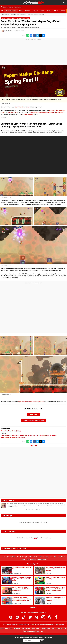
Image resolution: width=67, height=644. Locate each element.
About (9, 557)
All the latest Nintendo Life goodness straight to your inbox (33, 637)
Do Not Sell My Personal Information (55, 624)
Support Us (29, 557)
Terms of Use (53, 557)
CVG (38, 631)
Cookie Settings (31, 560)
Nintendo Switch (11, 18)
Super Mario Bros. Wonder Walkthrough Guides (31, 402)
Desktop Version (42, 560)
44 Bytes (37, 624)
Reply (38, 510)
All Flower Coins (54, 110)
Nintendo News (46, 628)
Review (13, 437)
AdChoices (43, 624)
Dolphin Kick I (34, 414)
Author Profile (30, 510)
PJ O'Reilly (9, 31)
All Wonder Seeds (13, 112)
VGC (65, 628)
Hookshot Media (11, 624)
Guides (8, 15)
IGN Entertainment (25, 624)
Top (4, 557)
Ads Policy (62, 557)
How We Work (21, 557)
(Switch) (11, 431)
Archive (23, 560)
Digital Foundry (36, 628)
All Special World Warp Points (40, 112)
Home (3, 15)
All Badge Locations (27, 114)
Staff (14, 557)
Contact (36, 557)
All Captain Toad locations (56, 112)
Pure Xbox (17, 628)
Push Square (9, 628)
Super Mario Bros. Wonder (23, 107)
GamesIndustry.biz (30, 631)
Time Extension (26, 628)
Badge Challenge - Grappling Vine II (33, 420)
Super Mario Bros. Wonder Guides (18, 15)
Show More (34, 608)
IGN (53, 628)
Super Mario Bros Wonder (23, 18)
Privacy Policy (44, 557)
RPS (42, 631)
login (35, 538)
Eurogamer (59, 628)
